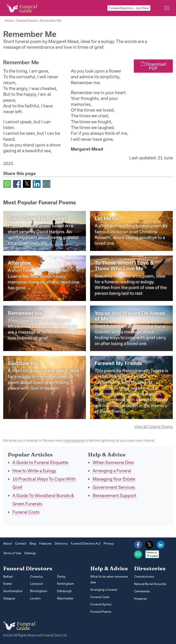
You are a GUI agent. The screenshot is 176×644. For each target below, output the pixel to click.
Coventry (36, 577)
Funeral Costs (26, 512)
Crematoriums (144, 577)
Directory (61, 543)
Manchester (65, 598)
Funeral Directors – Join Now (129, 8)
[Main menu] (167, 8)
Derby (61, 577)
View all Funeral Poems (154, 427)
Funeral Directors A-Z (86, 543)
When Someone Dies (113, 462)
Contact (21, 543)
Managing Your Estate (114, 479)
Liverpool (36, 584)
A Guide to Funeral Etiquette (40, 462)
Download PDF (153, 66)
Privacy (109, 543)
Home (9, 21)
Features (45, 543)
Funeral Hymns (101, 604)
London (35, 598)
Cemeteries (142, 591)
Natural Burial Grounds (150, 584)
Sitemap (30, 553)
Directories (150, 568)
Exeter (8, 584)
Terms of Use (12, 553)
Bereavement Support (114, 495)
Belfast (8, 577)
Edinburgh (64, 591)
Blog (33, 543)
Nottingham (66, 584)
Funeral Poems (27, 21)
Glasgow (9, 598)
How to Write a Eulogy (34, 471)
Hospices (140, 598)
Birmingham (39, 591)
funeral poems (74, 441)
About (8, 543)
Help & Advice (109, 568)
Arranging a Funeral (112, 471)
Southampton (13, 591)
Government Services (114, 487)
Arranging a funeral (104, 589)
